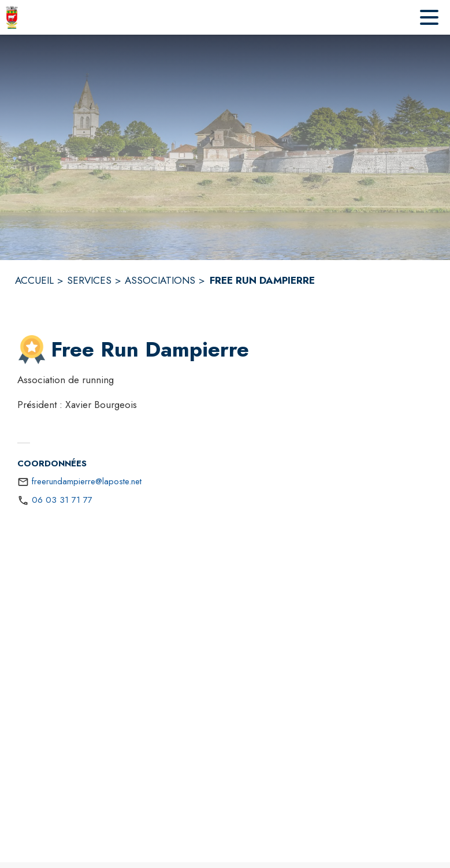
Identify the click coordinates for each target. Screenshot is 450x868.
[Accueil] (12, 17)
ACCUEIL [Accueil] (34, 280)
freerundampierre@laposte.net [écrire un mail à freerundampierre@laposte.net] (87, 481)
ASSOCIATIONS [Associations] (160, 280)
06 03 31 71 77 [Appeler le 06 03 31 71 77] (62, 500)
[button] (32, 350)
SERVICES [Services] (89, 280)
